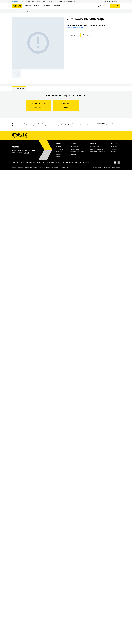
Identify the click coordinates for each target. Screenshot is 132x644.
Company (57, 6)
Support (38, 6)
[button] (22, 1)
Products (29, 6)
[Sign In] (101, 6)
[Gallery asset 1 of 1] (38, 43)
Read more (70, 31)
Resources (47, 6)
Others (14, 11)
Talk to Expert (73, 35)
